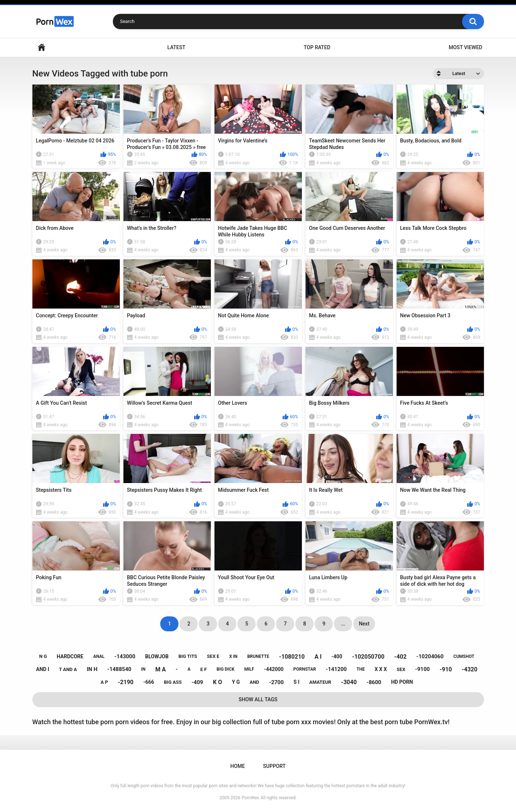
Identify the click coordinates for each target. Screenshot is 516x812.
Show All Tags (258, 699)
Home (42, 48)
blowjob (157, 656)
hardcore (70, 656)
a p (104, 682)
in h (92, 669)
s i (296, 682)
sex (401, 669)
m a (161, 669)
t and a (68, 669)
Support (274, 766)
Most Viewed (465, 47)
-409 (197, 682)
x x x (381, 669)
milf (249, 669)
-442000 (274, 669)
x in (233, 656)
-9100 (422, 669)
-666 (149, 682)
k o (218, 682)
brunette (258, 656)
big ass (173, 682)
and (254, 682)
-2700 (276, 682)
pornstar (305, 669)
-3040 (349, 682)
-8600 (374, 682)
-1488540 (119, 669)
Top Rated (317, 47)
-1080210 (292, 657)
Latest (176, 47)
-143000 (125, 656)
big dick (226, 669)
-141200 (336, 669)
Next (364, 624)
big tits (188, 656)
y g (236, 682)
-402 (401, 657)
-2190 (125, 682)
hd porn (402, 682)
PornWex (251, 798)
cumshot (464, 656)
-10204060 (430, 656)
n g (43, 656)
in (143, 669)
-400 (337, 656)
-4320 (470, 669)
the (361, 669)
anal (99, 656)
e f (204, 669)
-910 (446, 669)
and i (43, 669)
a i (318, 657)
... (343, 624)
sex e (213, 656)
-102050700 (368, 657)
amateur (320, 682)
